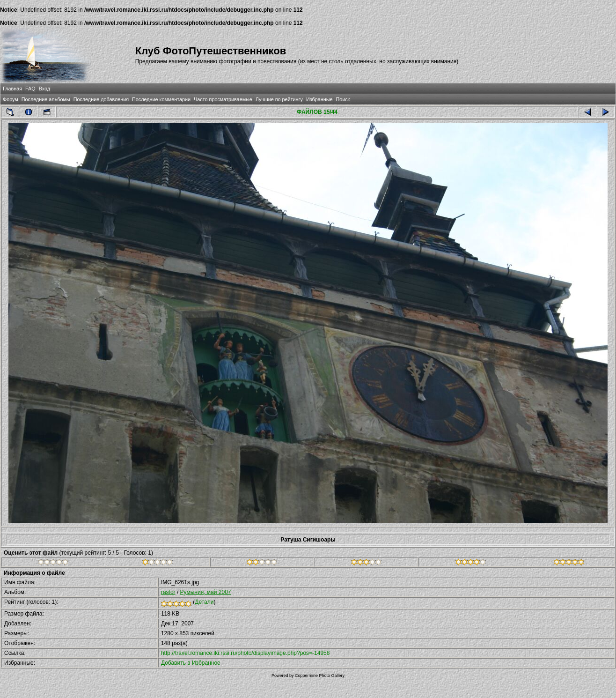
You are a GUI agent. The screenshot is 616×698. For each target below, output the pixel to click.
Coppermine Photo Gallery (320, 676)
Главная (12, 89)
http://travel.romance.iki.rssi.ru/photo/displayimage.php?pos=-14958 (246, 653)
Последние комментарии (161, 99)
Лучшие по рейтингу (279, 99)
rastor (168, 592)
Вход (44, 89)
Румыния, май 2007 (206, 592)
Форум (11, 99)
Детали (204, 602)
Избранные (319, 99)
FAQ (30, 89)
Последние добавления (101, 99)
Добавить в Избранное (191, 663)
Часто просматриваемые (223, 99)
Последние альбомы (46, 99)
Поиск (343, 99)
